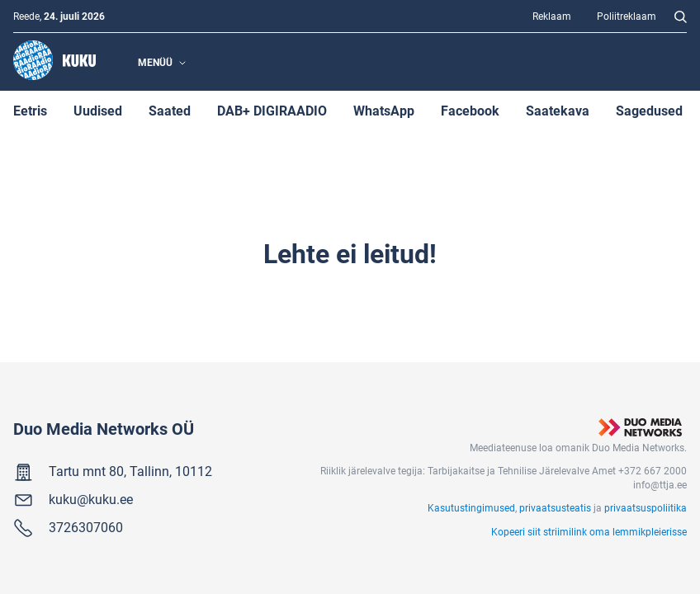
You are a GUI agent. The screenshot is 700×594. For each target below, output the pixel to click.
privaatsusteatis (555, 507)
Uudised (98, 110)
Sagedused (649, 110)
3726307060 (86, 527)
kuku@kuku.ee (91, 499)
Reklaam (552, 16)
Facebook (470, 110)
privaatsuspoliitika (646, 507)
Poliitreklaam (627, 16)
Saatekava (558, 110)
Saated (170, 110)
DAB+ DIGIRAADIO (272, 110)
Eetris (30, 110)
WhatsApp (384, 110)
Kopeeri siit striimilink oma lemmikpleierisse (589, 531)
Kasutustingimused (471, 507)
